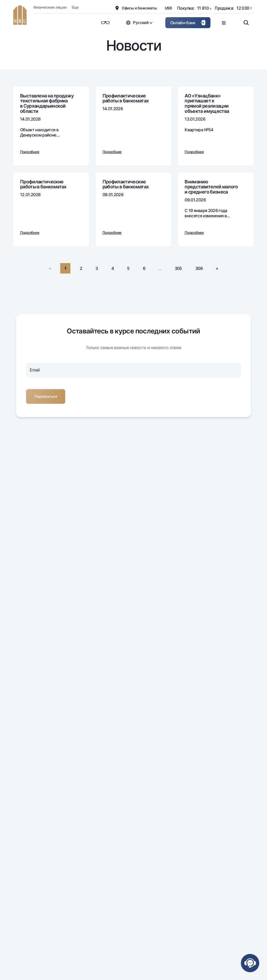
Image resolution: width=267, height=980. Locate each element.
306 (199, 268)
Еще (75, 7)
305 (178, 268)
